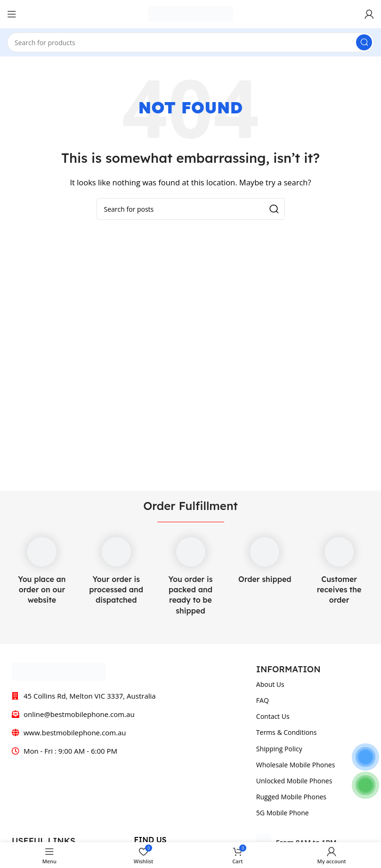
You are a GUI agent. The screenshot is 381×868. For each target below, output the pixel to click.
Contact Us (273, 716)
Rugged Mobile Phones (291, 797)
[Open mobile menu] (12, 14)
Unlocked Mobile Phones (294, 781)
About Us (270, 684)
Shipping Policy (279, 749)
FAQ (263, 700)
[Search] (190, 42)
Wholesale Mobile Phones (296, 765)
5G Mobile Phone (283, 813)
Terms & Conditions (287, 732)
